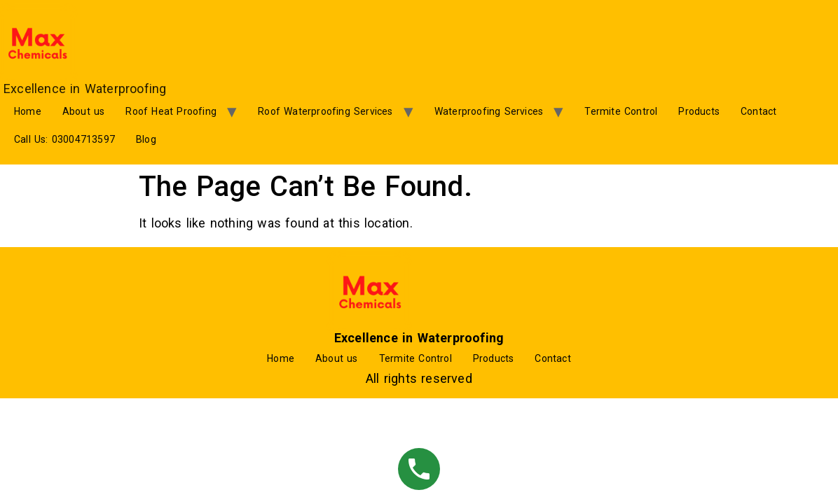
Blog (146, 139)
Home (28, 111)
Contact (758, 111)
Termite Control (621, 111)
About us (84, 111)
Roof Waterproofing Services (325, 111)
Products (699, 111)
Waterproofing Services (489, 111)
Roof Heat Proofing (171, 111)
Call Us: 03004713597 (64, 139)
